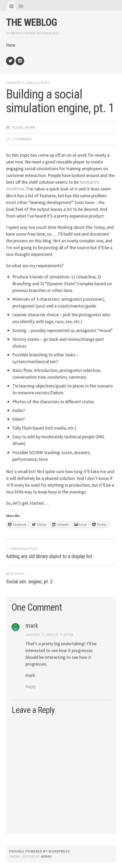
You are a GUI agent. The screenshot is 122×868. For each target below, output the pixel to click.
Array (47, 856)
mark (32, 626)
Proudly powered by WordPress (40, 851)
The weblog (31, 22)
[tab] (11, 6)
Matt (45, 83)
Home (11, 45)
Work (30, 127)
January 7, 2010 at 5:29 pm (49, 634)
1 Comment (22, 139)
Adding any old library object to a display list (49, 556)
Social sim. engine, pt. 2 (29, 582)
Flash (18, 127)
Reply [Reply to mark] (31, 686)
